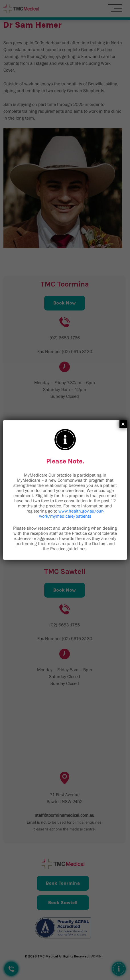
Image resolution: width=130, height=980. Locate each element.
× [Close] (123, 424)
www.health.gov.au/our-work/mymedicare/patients (71, 513)
